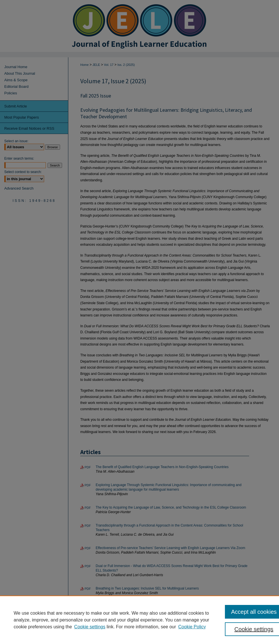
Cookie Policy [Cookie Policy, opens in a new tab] (192, 627)
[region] (139, 620)
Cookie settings (90, 627)
